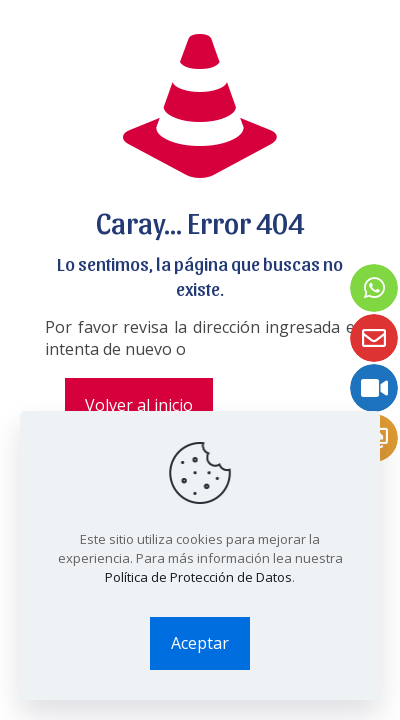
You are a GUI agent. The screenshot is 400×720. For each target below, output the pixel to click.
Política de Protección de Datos (198, 577)
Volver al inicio (139, 405)
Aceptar (200, 643)
